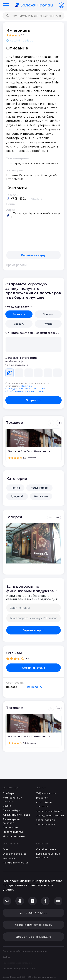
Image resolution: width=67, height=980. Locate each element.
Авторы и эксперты (15, 863)
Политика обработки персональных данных (25, 951)
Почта (11, 204)
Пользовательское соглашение (18, 963)
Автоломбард (12, 810)
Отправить (33, 400)
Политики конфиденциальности (19, 387)
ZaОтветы (43, 807)
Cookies (6, 957)
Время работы (16, 265)
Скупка (7, 806)
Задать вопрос (33, 630)
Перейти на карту (33, 255)
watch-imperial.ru (20, 40)
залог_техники (46, 824)
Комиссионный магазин (12, 799)
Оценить (19, 324)
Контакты (9, 858)
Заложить (19, 314)
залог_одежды (46, 820)
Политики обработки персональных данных (26, 390)
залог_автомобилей (49, 811)
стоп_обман (44, 802)
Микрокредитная (14, 836)
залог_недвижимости (50, 815)
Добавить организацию (33, 937)
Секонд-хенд (11, 827)
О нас (6, 849)
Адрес (10, 210)
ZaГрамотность (46, 793)
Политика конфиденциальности (19, 969)
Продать (48, 314)
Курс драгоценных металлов (48, 856)
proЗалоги (43, 798)
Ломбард (9, 793)
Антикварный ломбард (11, 821)
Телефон (12, 195)
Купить (48, 324)
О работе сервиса (15, 854)
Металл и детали (13, 832)
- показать (35, 199)
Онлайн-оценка (46, 849)
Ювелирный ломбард (16, 815)
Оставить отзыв (34, 668)
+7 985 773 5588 (33, 913)
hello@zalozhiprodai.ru (33, 925)
